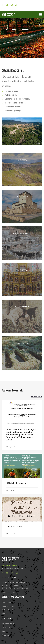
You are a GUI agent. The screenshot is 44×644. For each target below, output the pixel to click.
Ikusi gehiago (37, 396)
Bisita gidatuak (7, 610)
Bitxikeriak (6, 627)
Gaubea (5, 631)
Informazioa (6, 602)
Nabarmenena (8, 606)
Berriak (5, 614)
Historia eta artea (8, 623)
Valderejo (5, 635)
